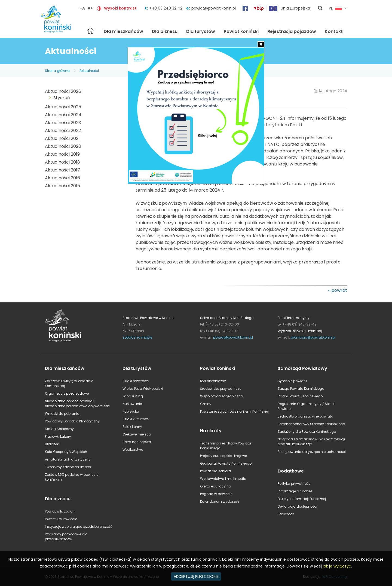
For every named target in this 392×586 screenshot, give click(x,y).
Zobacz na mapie (137, 337)
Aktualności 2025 (63, 107)
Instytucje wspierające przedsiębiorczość (79, 527)
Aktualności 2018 (62, 162)
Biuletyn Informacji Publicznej (302, 499)
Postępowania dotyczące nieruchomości (312, 452)
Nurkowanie (132, 404)
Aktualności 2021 (62, 138)
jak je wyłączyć (337, 566)
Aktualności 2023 (63, 123)
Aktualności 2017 (62, 170)
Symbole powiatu (292, 381)
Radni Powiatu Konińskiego (300, 396)
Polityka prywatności (295, 484)
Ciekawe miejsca (137, 434)
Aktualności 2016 (62, 178)
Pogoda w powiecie (216, 494)
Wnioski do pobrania (62, 414)
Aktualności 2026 (63, 91)
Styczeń (62, 98)
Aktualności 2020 (63, 146)
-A (82, 8)
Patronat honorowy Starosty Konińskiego (311, 424)
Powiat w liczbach (60, 511)
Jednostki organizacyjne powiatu (305, 416)
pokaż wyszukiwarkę (320, 8)
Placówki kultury (58, 436)
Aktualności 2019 (62, 154)
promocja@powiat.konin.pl (313, 337)
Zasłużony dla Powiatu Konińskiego (307, 432)
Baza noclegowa (137, 442)
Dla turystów (201, 31)
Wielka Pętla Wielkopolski (143, 389)
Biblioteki (52, 444)
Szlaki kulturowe (136, 419)
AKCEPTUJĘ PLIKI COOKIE (196, 576)
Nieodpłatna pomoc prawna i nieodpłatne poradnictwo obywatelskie (77, 404)
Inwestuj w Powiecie (61, 519)
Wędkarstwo (133, 450)
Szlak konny (132, 427)
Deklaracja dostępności (297, 506)
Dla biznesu (165, 31)
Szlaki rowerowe (136, 381)
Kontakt (334, 31)
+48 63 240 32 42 (166, 8)
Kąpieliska (131, 411)
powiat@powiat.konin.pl (214, 8)
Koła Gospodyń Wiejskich (66, 452)
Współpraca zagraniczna (222, 396)
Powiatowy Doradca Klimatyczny (72, 421)
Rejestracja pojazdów (292, 31)
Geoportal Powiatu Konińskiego (226, 463)
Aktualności (89, 71)
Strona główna (91, 31)
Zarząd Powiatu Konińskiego (301, 389)
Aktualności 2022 (63, 131)
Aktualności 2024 (63, 115)
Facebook (286, 514)
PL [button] (335, 8)
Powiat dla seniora (215, 471)
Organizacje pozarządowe (67, 393)
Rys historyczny (213, 381)
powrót (339, 290)
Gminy (206, 404)
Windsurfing (133, 396)
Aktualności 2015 (62, 186)
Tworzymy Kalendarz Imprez (68, 467)
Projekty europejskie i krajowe (223, 456)
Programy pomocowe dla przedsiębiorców (66, 537)
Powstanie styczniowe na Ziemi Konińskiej (234, 411)
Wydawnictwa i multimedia (223, 479)
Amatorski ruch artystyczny (68, 459)
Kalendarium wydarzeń (220, 501)
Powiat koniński (241, 31)
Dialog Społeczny (59, 429)
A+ (90, 8)
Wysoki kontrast (120, 8)
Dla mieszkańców (123, 31)
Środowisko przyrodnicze (221, 389)
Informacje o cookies (295, 491)
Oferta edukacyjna (216, 486)
